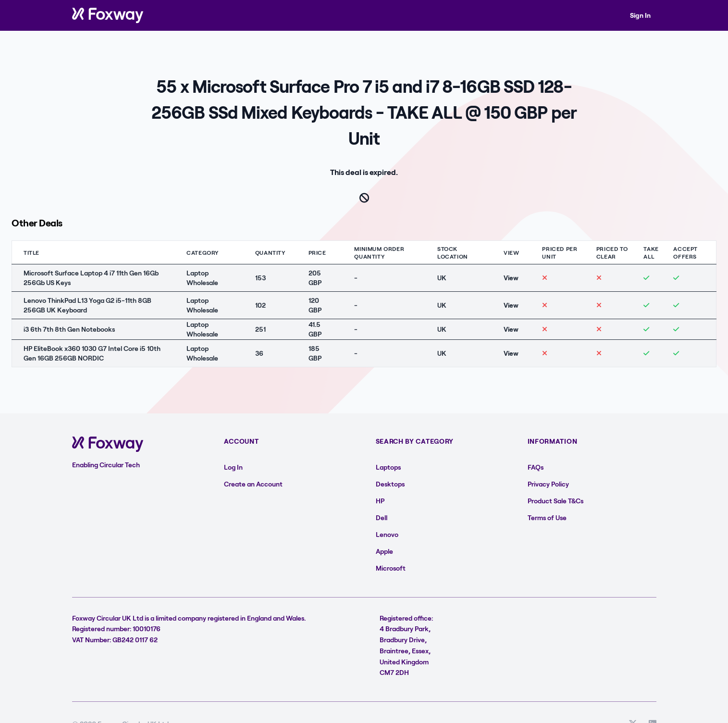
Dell (382, 517)
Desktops (390, 484)
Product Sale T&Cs (555, 501)
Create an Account (253, 484)
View (511, 278)
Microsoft (391, 568)
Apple (384, 551)
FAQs (536, 467)
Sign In (640, 15)
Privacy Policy (548, 484)
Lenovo (387, 534)
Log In (233, 467)
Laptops (388, 467)
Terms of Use (547, 517)
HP (380, 501)
